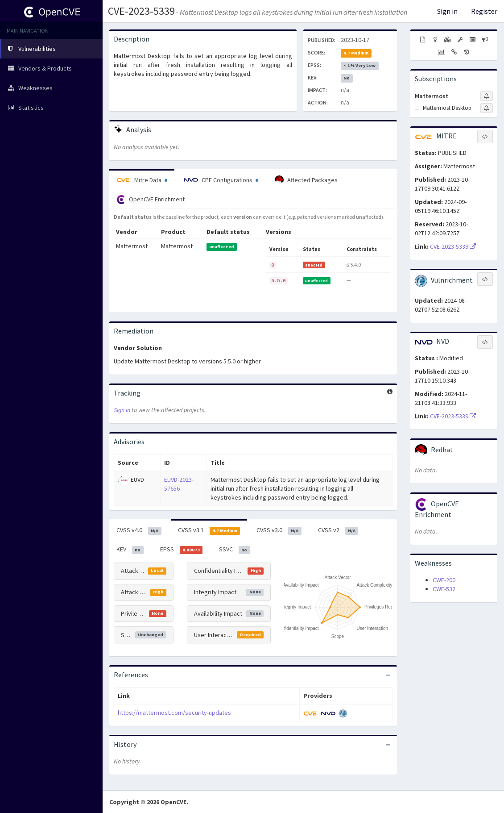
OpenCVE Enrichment (151, 200)
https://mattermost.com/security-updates (174, 713)
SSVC (235, 550)
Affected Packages (306, 180)
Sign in (447, 11)
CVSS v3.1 (209, 530)
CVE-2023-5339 (141, 11)
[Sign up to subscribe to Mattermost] (487, 96)
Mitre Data (142, 180)
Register (484, 11)
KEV (130, 550)
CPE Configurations (221, 180)
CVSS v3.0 (279, 530)
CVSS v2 (338, 530)
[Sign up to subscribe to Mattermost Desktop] (487, 108)
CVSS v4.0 (139, 530)
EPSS (182, 550)
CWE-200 (444, 580)
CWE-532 (444, 589)
